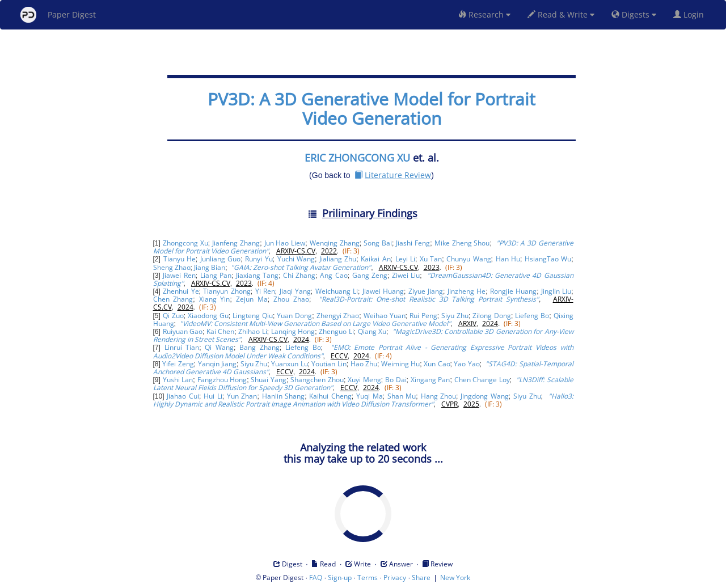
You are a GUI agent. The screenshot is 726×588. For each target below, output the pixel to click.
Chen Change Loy (482, 380)
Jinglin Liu (556, 291)
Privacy (395, 578)
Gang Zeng (370, 275)
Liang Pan (216, 275)
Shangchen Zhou (317, 380)
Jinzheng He (467, 291)
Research (484, 14)
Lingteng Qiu (253, 316)
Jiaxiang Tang (257, 275)
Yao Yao (467, 364)
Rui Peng (423, 316)
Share (421, 578)
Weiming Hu (400, 364)
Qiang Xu (372, 331)
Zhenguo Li (336, 331)
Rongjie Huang (513, 291)
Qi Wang (219, 347)
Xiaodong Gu (208, 316)
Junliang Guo (220, 259)
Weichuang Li (337, 291)
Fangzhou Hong (222, 380)
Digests (634, 14)
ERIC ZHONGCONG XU (357, 158)
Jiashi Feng (413, 243)
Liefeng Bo (532, 316)
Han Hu (508, 259)
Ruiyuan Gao (183, 331)
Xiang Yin (215, 299)
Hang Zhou (439, 396)
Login (691, 14)
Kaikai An (375, 259)
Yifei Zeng (178, 364)
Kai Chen (220, 331)
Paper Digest (58, 15)
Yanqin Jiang (217, 364)
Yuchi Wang (296, 259)
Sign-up (340, 578)
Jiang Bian (210, 267)
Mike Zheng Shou (462, 243)
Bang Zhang (259, 347)
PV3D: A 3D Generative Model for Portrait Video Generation (372, 109)
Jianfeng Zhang (236, 243)
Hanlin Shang (284, 396)
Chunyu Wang (468, 259)
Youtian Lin (329, 364)
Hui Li (213, 396)
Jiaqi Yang (295, 291)
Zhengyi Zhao (338, 316)
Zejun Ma (252, 299)
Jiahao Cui (183, 396)
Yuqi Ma (370, 396)
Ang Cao (334, 275)
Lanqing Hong (293, 331)
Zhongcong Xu (185, 243)
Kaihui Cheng (330, 396)
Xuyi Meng (364, 380)
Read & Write (561, 14)
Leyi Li (405, 259)
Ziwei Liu (406, 275)
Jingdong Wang (485, 396)
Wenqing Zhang (335, 243)
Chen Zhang (173, 299)
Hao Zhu (364, 364)
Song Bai (378, 243)
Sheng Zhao (172, 267)
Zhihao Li (252, 331)
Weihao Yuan (385, 316)
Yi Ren (265, 291)
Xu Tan (431, 259)
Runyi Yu (259, 259)
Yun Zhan (242, 396)
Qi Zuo (173, 316)
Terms (368, 578)
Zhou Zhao (291, 299)
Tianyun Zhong (227, 291)
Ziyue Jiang (426, 291)
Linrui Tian (182, 347)
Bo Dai (396, 380)
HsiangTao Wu (548, 259)
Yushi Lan (178, 380)
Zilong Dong (492, 316)
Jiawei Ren (179, 275)
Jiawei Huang (383, 291)
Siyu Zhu (455, 316)
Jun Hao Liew (285, 243)
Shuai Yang (269, 380)
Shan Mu (402, 396)
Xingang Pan (430, 380)
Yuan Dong (294, 316)
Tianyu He (180, 259)
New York (455, 578)
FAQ (316, 578)
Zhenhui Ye (181, 291)
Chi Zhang (299, 275)
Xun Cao (437, 364)
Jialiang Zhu (338, 259)
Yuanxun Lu (289, 364)
